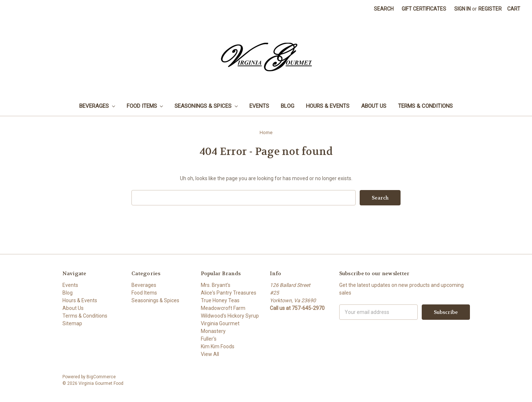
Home (266, 132)
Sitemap (72, 323)
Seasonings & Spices (206, 106)
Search (384, 9)
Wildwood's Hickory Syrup (230, 316)
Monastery (213, 331)
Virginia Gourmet (220, 323)
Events (259, 106)
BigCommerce (101, 377)
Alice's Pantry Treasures (229, 293)
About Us (374, 106)
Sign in (462, 9)
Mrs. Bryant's (216, 285)
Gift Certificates (424, 9)
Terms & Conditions (425, 106)
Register (490, 9)
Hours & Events (328, 106)
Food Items (145, 106)
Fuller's (209, 339)
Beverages (97, 106)
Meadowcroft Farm (223, 308)
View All (210, 354)
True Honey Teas (220, 300)
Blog (288, 106)
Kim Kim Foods (218, 346)
